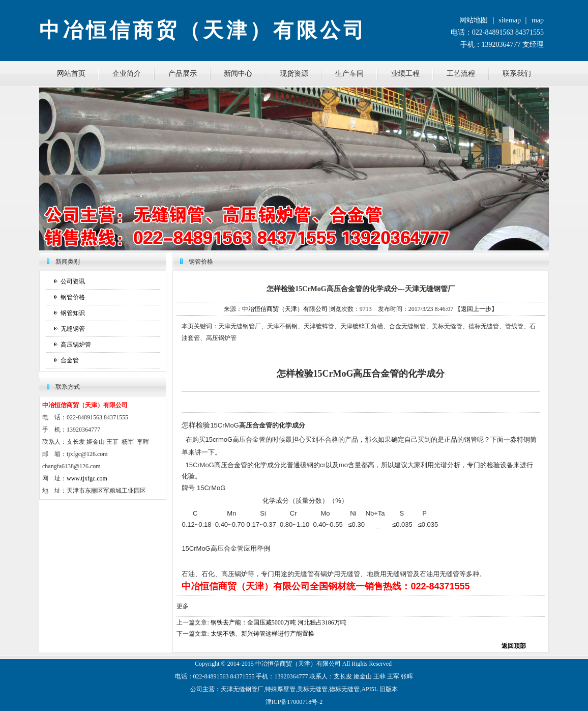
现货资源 (294, 74)
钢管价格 (73, 297)
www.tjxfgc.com (87, 478)
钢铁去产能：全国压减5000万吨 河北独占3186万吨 (278, 622)
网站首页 (71, 74)
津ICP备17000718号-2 (294, 702)
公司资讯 (73, 281)
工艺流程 (461, 74)
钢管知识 (73, 313)
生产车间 (349, 74)
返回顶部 (514, 646)
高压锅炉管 (76, 345)
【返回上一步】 (476, 309)
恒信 (274, 664)
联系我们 (517, 74)
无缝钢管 (73, 329)
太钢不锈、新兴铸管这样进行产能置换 (262, 634)
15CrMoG (199, 465)
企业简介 (127, 74)
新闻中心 (238, 74)
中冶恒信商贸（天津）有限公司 (285, 309)
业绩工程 (405, 74)
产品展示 (183, 74)
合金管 (70, 360)
